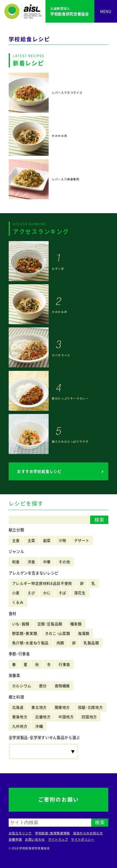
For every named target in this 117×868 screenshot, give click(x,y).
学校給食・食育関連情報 (52, 833)
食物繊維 (62, 686)
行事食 (64, 664)
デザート (82, 540)
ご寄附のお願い (58, 799)
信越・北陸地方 (90, 707)
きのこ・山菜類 (57, 633)
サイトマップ (58, 839)
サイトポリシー (83, 839)
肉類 (60, 643)
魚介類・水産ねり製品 (30, 643)
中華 (47, 562)
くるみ (18, 602)
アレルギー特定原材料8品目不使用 (42, 583)
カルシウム (22, 686)
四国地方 (89, 717)
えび (31, 593)
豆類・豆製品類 (50, 624)
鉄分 (43, 686)
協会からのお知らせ (88, 833)
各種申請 (15, 839)
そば (62, 593)
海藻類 (84, 633)
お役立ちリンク (20, 833)
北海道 (18, 707)
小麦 (16, 593)
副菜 (47, 540)
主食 (16, 540)
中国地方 (66, 717)
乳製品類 (91, 643)
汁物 (62, 540)
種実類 (76, 624)
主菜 (31, 540)
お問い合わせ (35, 839)
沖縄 (39, 726)
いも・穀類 (21, 624)
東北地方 (39, 707)
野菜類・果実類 (25, 633)
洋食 (31, 562)
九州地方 (20, 726)
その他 (64, 562)
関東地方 (62, 707)
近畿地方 (43, 717)
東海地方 (20, 717)
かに (47, 593)
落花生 (80, 593)
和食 (16, 562)
